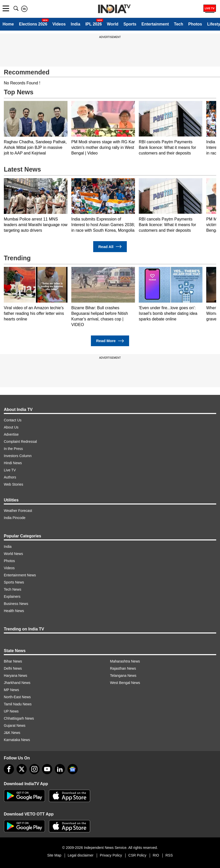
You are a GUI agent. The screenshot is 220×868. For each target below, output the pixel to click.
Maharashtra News (125, 661)
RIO (156, 855)
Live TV (10, 470)
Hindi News (13, 463)
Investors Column (18, 456)
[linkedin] (60, 769)
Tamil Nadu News (18, 704)
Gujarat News (15, 726)
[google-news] (73, 769)
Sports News (14, 582)
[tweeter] (22, 769)
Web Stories (13, 484)
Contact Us (13, 420)
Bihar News (13, 661)
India (75, 24)
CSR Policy (137, 855)
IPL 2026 (94, 24)
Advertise (11, 434)
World (113, 24)
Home (8, 24)
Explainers (12, 597)
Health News (14, 611)
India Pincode (15, 518)
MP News (11, 690)
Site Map (54, 855)
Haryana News (16, 676)
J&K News (12, 733)
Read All (110, 247)
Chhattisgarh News (19, 718)
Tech (178, 24)
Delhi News (13, 668)
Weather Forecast (18, 511)
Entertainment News (20, 575)
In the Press (13, 449)
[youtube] (47, 769)
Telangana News (123, 676)
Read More (110, 341)
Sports (130, 24)
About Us (11, 427)
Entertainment (155, 24)
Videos (59, 24)
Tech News (12, 589)
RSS (169, 855)
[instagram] (34, 769)
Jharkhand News (17, 683)
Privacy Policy (111, 855)
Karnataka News (17, 740)
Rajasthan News (123, 668)
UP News (11, 711)
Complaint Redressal (20, 442)
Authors (10, 477)
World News (13, 554)
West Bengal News (125, 683)
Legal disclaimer (81, 855)
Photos (195, 24)
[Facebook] (9, 769)
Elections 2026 (33, 24)
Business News (16, 604)
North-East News (17, 697)
